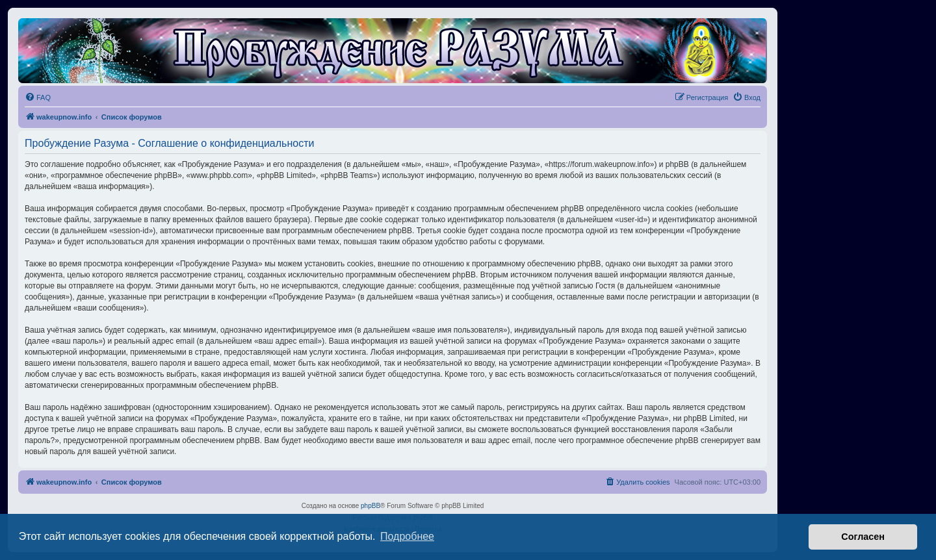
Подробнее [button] (407, 536)
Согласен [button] (863, 537)
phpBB (370, 506)
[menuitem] (38, 97)
